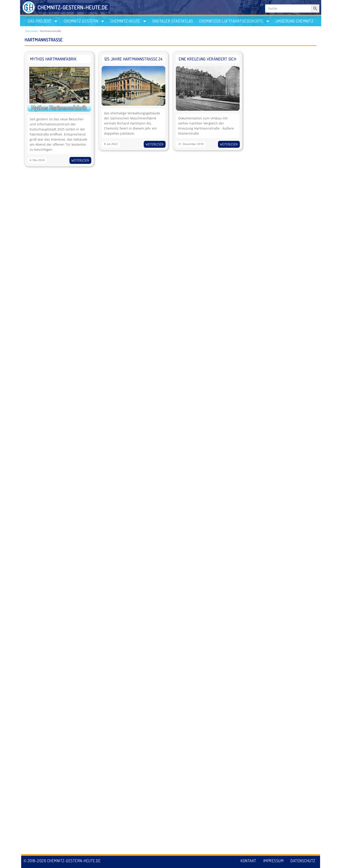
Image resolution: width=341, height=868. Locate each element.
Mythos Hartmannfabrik (53, 59)
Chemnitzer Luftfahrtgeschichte (234, 21)
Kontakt (248, 861)
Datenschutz (303, 861)
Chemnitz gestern (84, 21)
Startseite (31, 31)
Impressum (274, 861)
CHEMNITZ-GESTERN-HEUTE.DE (73, 7)
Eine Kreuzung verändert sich (207, 59)
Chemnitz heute (129, 21)
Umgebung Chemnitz (295, 21)
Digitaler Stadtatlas (173, 21)
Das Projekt (43, 21)
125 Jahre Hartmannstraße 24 (133, 59)
